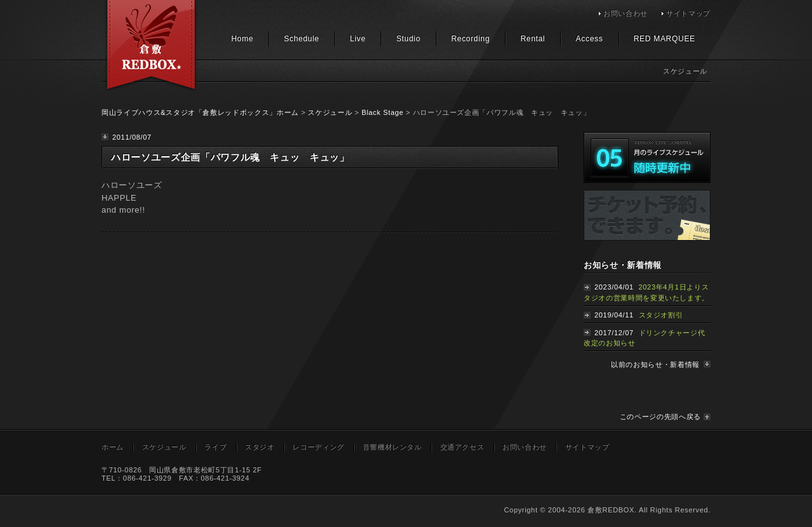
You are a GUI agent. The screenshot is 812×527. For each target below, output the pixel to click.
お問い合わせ (625, 13)
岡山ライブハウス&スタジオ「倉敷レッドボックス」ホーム (200, 112)
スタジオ (260, 447)
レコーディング (318, 447)
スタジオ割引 (661, 315)
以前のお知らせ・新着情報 (655, 364)
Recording (470, 39)
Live (358, 39)
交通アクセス (462, 447)
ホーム (113, 447)
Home (242, 39)
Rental (533, 39)
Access (590, 39)
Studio (409, 39)
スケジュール (330, 112)
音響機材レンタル (392, 447)
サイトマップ (688, 13)
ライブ (215, 447)
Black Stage (383, 112)
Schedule (302, 39)
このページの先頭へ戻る (660, 417)
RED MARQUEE (665, 39)
